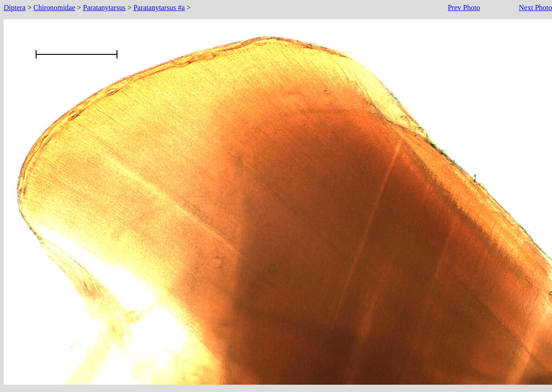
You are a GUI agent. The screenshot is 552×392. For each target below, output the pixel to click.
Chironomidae (54, 8)
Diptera (15, 8)
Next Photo (536, 8)
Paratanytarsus (104, 8)
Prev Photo (464, 8)
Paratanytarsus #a (159, 8)
